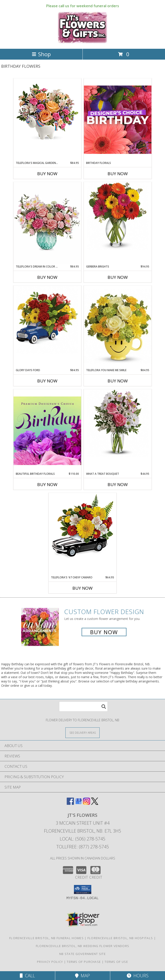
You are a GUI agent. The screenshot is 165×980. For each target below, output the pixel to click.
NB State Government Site (82, 954)
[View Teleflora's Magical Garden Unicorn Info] (47, 112)
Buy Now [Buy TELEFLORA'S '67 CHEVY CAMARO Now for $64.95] (82, 588)
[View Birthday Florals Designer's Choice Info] (118, 120)
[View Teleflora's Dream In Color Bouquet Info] (47, 223)
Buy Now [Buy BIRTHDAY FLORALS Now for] (118, 174)
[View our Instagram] (87, 803)
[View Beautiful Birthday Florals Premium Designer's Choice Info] (47, 431)
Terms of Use (116, 962)
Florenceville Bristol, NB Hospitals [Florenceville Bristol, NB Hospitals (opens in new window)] (120, 938)
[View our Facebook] (70, 803)
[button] (83, 889)
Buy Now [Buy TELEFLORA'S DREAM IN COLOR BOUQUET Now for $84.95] (47, 277)
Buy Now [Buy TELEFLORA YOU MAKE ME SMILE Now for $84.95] (118, 381)
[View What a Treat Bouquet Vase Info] (118, 423)
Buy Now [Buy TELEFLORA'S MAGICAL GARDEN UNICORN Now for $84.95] (47, 174)
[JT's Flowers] (83, 42)
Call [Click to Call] (27, 976)
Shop (41, 54)
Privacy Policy (50, 962)
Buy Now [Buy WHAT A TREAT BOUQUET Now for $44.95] (118, 484)
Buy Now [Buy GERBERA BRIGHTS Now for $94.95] (118, 277)
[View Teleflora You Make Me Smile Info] (118, 327)
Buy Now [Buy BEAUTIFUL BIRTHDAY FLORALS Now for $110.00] (47, 484)
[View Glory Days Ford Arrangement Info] (47, 320)
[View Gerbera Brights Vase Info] (118, 216)
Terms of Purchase (84, 962)
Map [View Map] (82, 976)
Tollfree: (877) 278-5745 (83, 847)
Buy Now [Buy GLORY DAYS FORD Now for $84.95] (47, 381)
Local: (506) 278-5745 (82, 839)
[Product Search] (83, 706)
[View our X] (95, 803)
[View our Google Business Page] (78, 803)
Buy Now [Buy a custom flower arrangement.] (104, 632)
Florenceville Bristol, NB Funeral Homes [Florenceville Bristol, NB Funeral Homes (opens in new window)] (46, 938)
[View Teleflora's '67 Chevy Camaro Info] (82, 527)
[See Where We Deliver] (82, 732)
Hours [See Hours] (138, 976)
